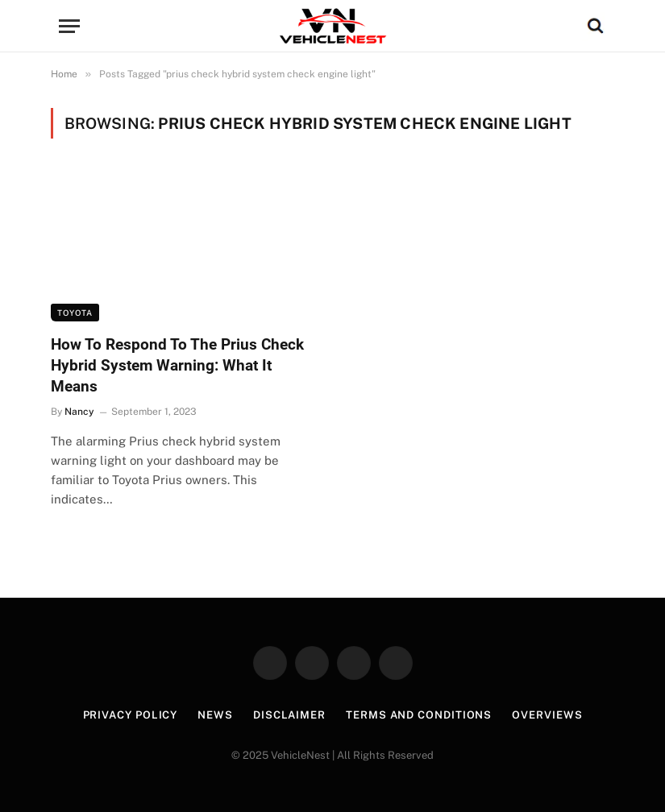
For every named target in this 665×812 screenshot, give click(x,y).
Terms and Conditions (419, 715)
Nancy (79, 412)
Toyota (75, 313)
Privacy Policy (131, 715)
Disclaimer (289, 715)
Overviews (547, 715)
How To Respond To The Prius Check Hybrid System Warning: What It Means (177, 365)
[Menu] (69, 26)
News (215, 715)
